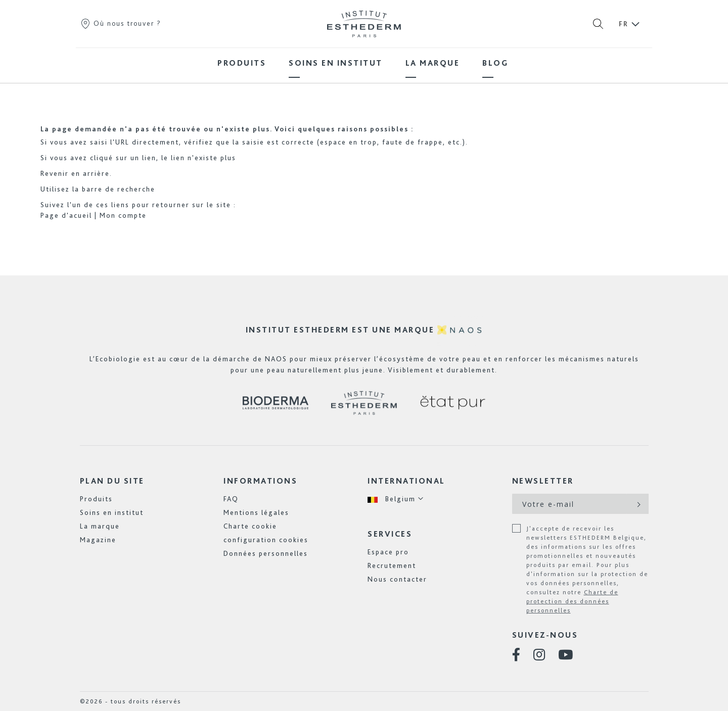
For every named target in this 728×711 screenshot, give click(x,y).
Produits (96, 499)
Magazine (98, 540)
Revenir (55, 173)
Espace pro (388, 552)
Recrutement (392, 565)
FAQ (231, 499)
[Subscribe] (638, 504)
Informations (260, 481)
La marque (100, 526)
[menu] (364, 63)
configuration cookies (266, 540)
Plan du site (112, 481)
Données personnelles (266, 553)
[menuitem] (242, 63)
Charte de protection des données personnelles (572, 601)
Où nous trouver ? (121, 23)
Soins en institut (112, 512)
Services (390, 534)
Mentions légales (256, 512)
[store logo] (364, 24)
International (406, 481)
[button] (396, 499)
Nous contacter (397, 579)
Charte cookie (250, 526)
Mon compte (123, 215)
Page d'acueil (66, 215)
